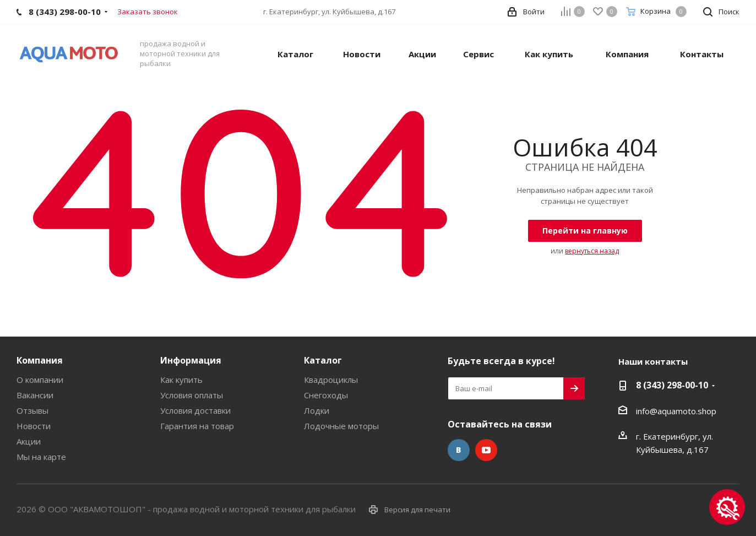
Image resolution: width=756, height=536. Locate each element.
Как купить (181, 380)
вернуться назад (592, 251)
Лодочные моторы (341, 426)
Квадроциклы (331, 380)
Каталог (323, 360)
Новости (34, 426)
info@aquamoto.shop (676, 411)
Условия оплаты (192, 395)
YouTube (486, 450)
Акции (29, 441)
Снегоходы (326, 395)
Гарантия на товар (197, 426)
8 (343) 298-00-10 (672, 385)
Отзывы (32, 410)
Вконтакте (459, 450)
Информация (191, 360)
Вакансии (35, 395)
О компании (40, 380)
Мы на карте (41, 457)
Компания (40, 360)
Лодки (317, 410)
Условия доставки (195, 410)
